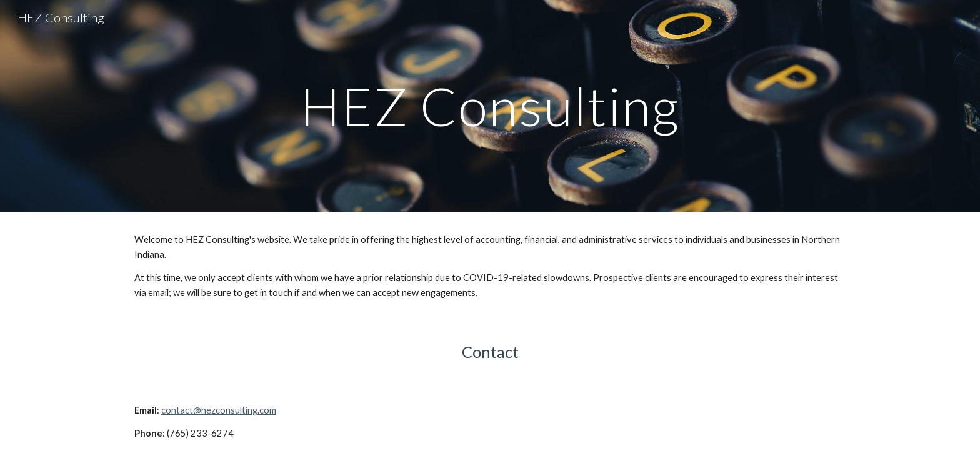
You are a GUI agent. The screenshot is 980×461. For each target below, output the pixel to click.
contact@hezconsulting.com (219, 410)
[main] (490, 106)
